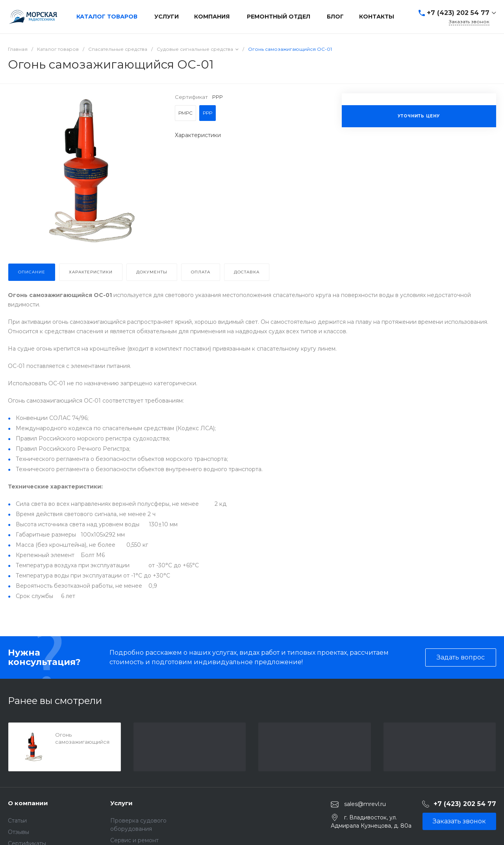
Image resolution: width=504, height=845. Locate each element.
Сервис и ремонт (134, 840)
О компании (28, 803)
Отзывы (19, 832)
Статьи (17, 821)
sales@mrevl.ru (365, 804)
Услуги (121, 803)
